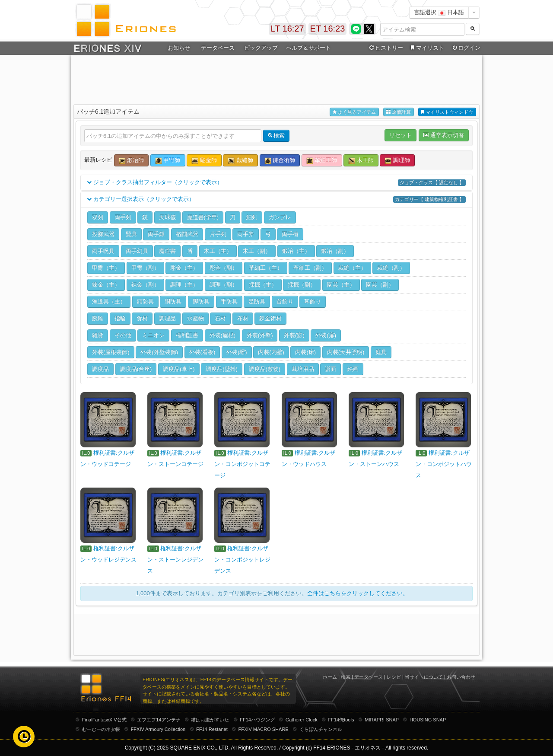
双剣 (98, 217)
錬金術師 (280, 161)
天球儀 (167, 217)
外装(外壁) (260, 335)
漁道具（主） (109, 301)
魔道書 (167, 251)
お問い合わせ (461, 677)
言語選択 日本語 (439, 12)
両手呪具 (103, 251)
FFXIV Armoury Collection (158, 729)
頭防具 (145, 301)
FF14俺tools (341, 720)
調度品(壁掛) (222, 369)
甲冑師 (168, 161)
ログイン (466, 48)
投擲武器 (103, 234)
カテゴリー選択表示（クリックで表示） (276, 199)
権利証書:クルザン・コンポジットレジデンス (242, 560)
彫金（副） (224, 268)
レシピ (394, 677)
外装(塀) (237, 352)
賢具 (131, 234)
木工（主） (218, 251)
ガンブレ (280, 217)
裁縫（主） (352, 268)
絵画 (353, 369)
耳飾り (313, 301)
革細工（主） (266, 268)
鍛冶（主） (296, 251)
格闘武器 (187, 234)
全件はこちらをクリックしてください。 (358, 593)
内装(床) (305, 352)
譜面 (331, 369)
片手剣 (218, 234)
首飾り (285, 301)
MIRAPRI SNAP (382, 720)
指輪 (120, 318)
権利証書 (187, 335)
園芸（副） (380, 285)
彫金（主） (184, 268)
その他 (123, 335)
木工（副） (257, 251)
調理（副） (224, 285)
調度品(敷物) (265, 369)
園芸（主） (341, 285)
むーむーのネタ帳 (101, 729)
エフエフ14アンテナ (159, 720)
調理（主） (184, 285)
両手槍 (290, 234)
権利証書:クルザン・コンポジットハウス (444, 464)
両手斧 (246, 234)
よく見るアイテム (354, 112)
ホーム (330, 677)
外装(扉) (326, 335)
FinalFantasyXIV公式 (104, 720)
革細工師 (322, 161)
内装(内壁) (271, 352)
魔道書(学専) (203, 217)
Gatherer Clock (302, 720)
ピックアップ (261, 48)
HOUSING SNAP (428, 720)
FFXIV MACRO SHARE (264, 729)
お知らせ (179, 48)
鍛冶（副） (335, 251)
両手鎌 (156, 234)
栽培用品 (303, 369)
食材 (142, 318)
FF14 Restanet (212, 729)
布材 (243, 318)
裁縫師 (240, 161)
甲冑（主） (106, 268)
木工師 (361, 161)
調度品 (100, 369)
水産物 (195, 318)
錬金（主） (106, 285)
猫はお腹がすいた (210, 720)
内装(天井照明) (346, 352)
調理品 (167, 318)
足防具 (257, 301)
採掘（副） (302, 285)
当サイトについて (424, 677)
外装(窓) (294, 335)
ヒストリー (385, 48)
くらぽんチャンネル (321, 729)
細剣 (252, 217)
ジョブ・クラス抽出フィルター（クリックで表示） (276, 183)
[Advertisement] (276, 78)
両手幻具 (137, 251)
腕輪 (98, 318)
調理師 (397, 161)
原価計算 (399, 112)
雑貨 (98, 335)
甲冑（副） (145, 268)
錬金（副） (145, 285)
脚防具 (201, 301)
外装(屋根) (223, 335)
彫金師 (204, 161)
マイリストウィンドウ (447, 112)
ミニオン (153, 335)
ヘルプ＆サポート (308, 48)
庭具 (381, 352)
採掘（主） (263, 285)
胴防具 (173, 301)
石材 (220, 318)
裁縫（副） (391, 268)
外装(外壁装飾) (159, 352)
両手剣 (123, 217)
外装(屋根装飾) (111, 352)
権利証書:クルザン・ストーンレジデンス (175, 560)
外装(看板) (202, 352)
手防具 (229, 301)
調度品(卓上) (179, 369)
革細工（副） (310, 268)
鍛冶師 (132, 161)
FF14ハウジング (257, 720)
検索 (346, 677)
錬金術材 (270, 318)
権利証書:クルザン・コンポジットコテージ (242, 464)
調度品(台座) (136, 369)
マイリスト (426, 48)
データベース (218, 48)
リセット (400, 135)
